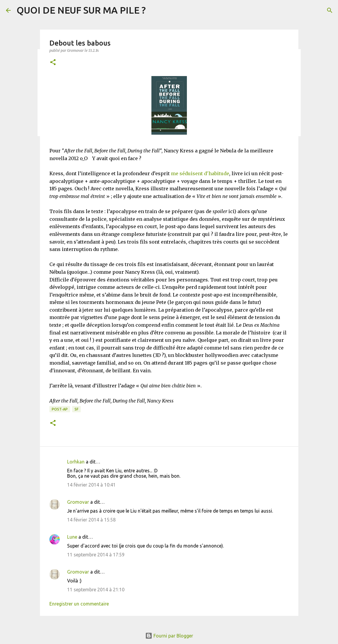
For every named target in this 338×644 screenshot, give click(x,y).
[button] (53, 63)
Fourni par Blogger (169, 636)
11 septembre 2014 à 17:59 (96, 555)
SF (76, 409)
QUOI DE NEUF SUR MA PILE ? (81, 10)
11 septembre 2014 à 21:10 (96, 590)
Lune (72, 537)
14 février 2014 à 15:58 (91, 520)
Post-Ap (60, 409)
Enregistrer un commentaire (79, 604)
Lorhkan (76, 462)
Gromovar (78, 502)
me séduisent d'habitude (200, 173)
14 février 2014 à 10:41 (91, 485)
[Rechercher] (330, 10)
